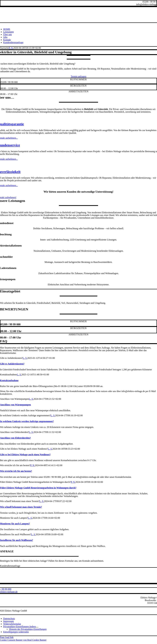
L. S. (25, 358)
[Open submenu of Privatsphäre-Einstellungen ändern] (37, 627)
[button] (20, 627)
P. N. (11, 48)
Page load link (7, 637)
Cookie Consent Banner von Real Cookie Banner (23, 640)
